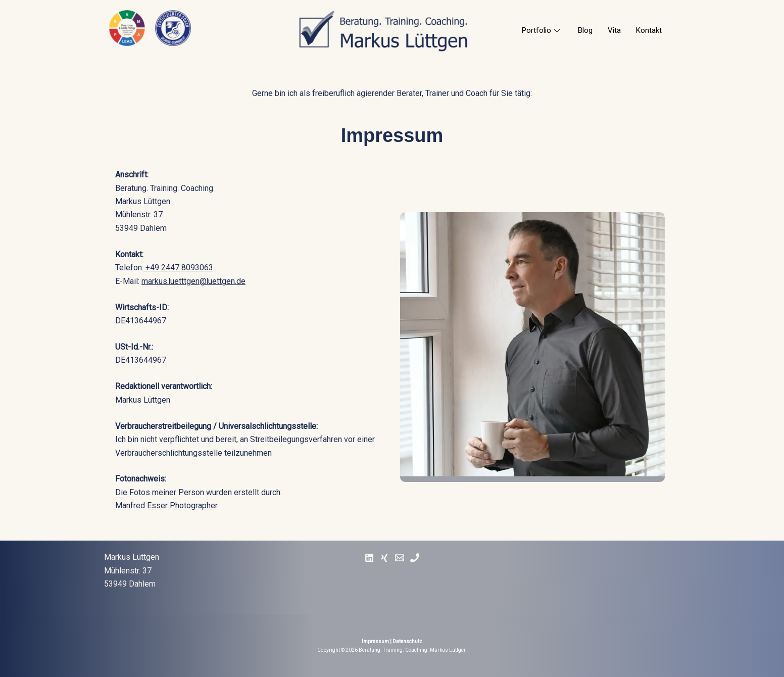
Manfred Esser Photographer (166, 505)
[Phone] (415, 558)
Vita (614, 30)
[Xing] (384, 558)
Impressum (375, 641)
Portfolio (541, 30)
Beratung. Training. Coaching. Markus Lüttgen (413, 650)
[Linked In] (369, 558)
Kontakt (649, 30)
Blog (585, 30)
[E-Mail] (400, 558)
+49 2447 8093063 (178, 268)
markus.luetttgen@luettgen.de (194, 281)
